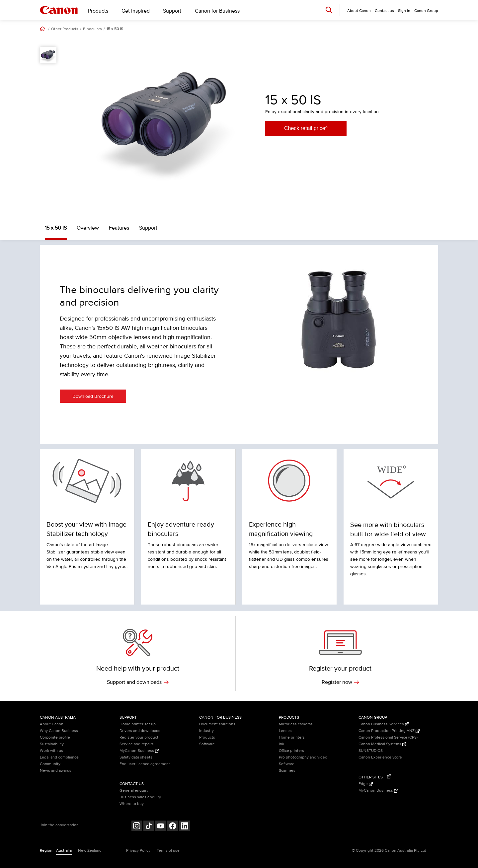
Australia (64, 851)
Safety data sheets (136, 757)
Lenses (285, 731)
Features (119, 228)
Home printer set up (138, 724)
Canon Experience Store (380, 757)
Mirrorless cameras (296, 724)
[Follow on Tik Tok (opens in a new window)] (149, 827)
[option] (166, 119)
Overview (88, 228)
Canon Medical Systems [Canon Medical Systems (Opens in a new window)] (382, 744)
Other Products (65, 29)
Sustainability (52, 744)
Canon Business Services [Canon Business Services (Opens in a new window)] (384, 724)
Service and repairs (137, 744)
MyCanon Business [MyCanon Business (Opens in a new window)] (139, 751)
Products (98, 11)
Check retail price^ (306, 128)
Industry (206, 731)
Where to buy (132, 804)
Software (207, 744)
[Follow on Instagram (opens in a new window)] (137, 827)
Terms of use (168, 851)
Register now (340, 682)
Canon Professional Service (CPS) (388, 737)
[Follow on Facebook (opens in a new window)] (173, 827)
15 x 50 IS (115, 29)
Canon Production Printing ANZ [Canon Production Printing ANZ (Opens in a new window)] (389, 731)
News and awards (56, 771)
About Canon (52, 724)
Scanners (287, 771)
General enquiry (134, 791)
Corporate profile (55, 737)
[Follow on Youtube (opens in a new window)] (161, 827)
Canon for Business (217, 11)
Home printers (292, 737)
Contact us (384, 11)
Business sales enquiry (140, 797)
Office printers (291, 751)
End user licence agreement (145, 764)
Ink (281, 744)
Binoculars (92, 29)
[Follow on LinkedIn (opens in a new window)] (185, 827)
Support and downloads (138, 682)
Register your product (139, 737)
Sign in (404, 11)
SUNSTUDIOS (371, 751)
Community (50, 764)
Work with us (51, 751)
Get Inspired (136, 11)
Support (172, 11)
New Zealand (90, 851)
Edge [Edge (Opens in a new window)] (366, 784)
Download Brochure (93, 396)
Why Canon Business (59, 731)
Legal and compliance (59, 757)
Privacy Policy (138, 851)
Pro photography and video (303, 757)
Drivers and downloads (140, 731)
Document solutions (217, 724)
